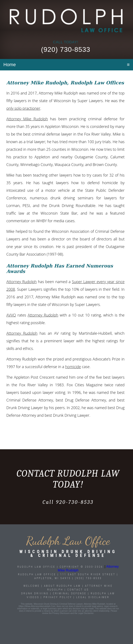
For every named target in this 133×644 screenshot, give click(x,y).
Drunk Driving (36, 593)
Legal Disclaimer (93, 597)
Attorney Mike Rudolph (27, 119)
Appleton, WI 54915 (52, 578)
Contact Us (78, 590)
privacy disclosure (61, 613)
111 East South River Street (88, 574)
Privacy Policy (58, 597)
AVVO (11, 315)
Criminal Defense (70, 593)
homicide (73, 367)
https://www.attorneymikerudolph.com (37, 606)
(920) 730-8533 (66, 49)
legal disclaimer (86, 613)
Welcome (32, 586)
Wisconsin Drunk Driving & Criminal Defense (68, 554)
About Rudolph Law (62, 586)
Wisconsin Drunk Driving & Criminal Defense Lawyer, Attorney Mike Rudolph (69, 604)
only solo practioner (23, 108)
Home (10, 65)
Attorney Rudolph (21, 282)
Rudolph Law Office (37, 574)
